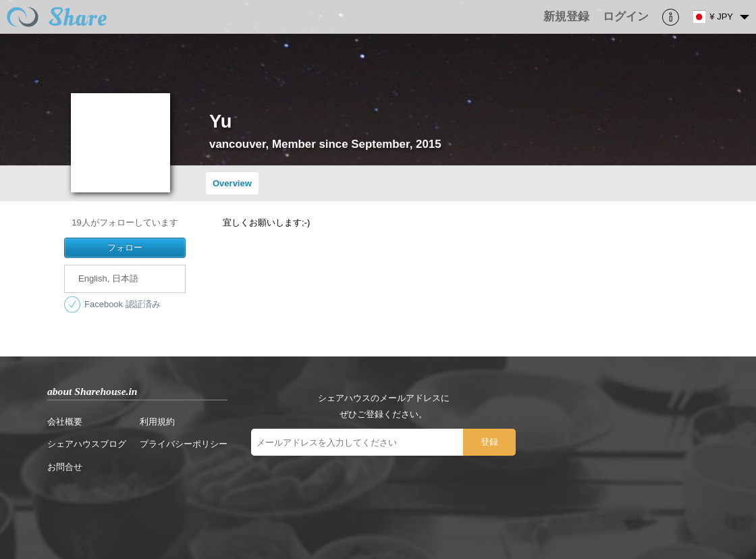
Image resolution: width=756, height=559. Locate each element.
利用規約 (157, 422)
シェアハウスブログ (87, 444)
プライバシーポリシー (184, 444)
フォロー (125, 247)
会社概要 (65, 422)
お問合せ (65, 467)
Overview (232, 183)
